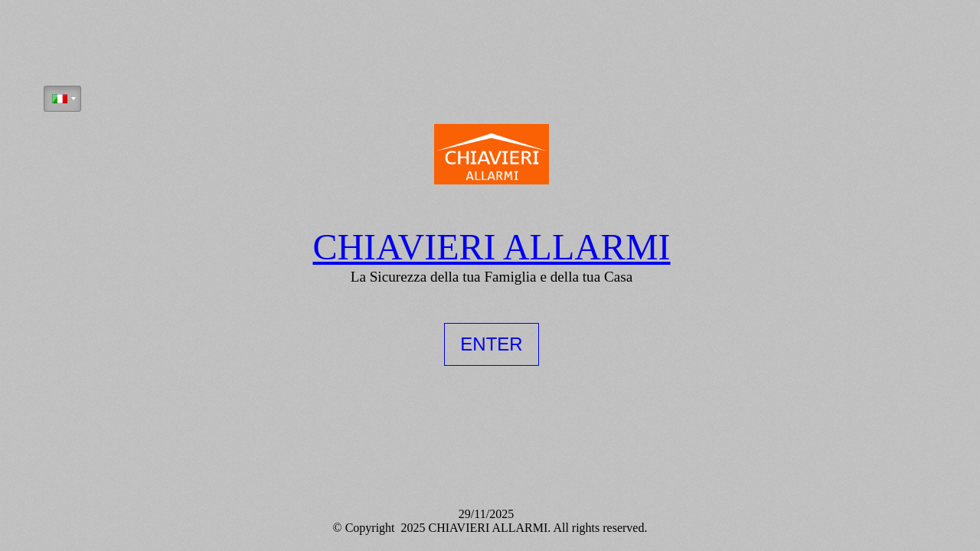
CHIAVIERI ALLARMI (491, 246)
